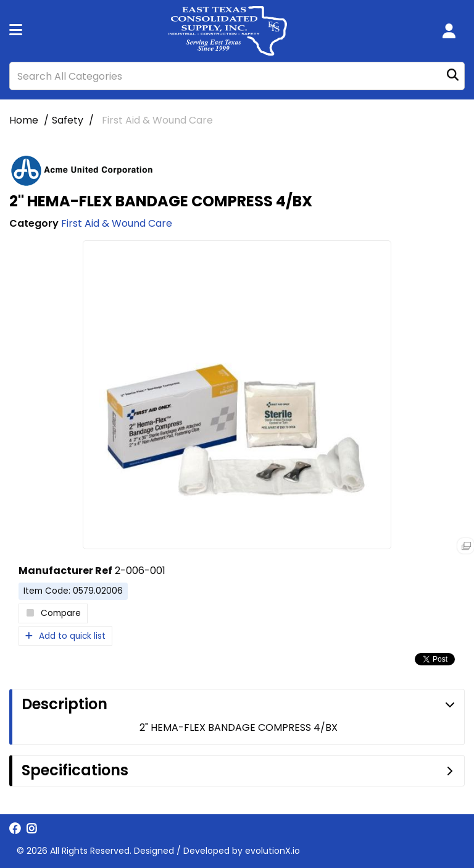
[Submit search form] (453, 76)
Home (24, 120)
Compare (53, 613)
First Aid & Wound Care (157, 120)
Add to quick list (65, 636)
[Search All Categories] (237, 76)
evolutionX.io (272, 851)
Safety (68, 120)
